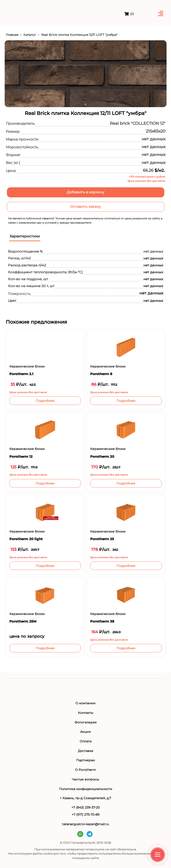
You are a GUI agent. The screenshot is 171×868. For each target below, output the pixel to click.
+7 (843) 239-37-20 (86, 807)
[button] (82, 105)
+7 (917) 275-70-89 (86, 815)
